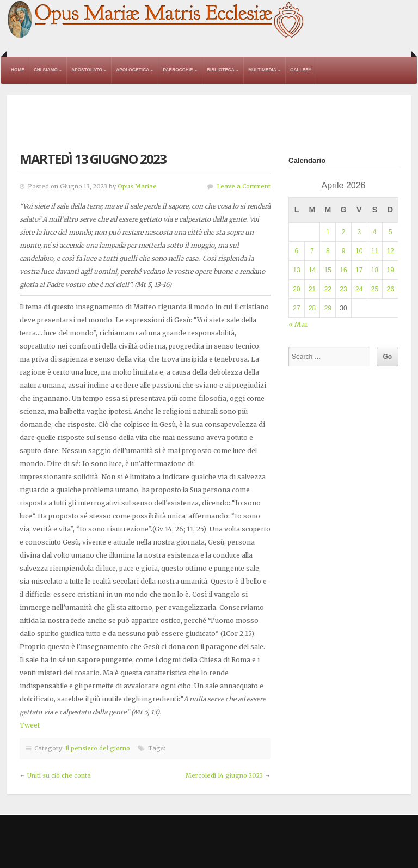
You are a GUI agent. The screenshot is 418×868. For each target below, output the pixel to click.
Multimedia (262, 70)
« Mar (298, 324)
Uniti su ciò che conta (59, 775)
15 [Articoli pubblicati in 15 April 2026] (328, 270)
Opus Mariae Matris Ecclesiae (156, 20)
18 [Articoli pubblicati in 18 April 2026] (375, 270)
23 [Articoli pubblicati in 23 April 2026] (343, 289)
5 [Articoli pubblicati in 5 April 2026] (391, 232)
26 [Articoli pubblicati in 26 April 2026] (390, 289)
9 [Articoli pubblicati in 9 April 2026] (344, 251)
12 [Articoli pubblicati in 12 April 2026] (390, 251)
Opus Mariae (137, 186)
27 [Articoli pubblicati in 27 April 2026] (296, 308)
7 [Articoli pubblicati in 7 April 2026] (312, 251)
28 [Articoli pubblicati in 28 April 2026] (312, 308)
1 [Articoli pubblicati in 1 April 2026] (328, 232)
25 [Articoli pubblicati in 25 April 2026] (375, 289)
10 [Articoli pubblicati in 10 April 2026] (359, 251)
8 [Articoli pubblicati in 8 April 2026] (328, 251)
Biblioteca (221, 70)
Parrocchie (178, 70)
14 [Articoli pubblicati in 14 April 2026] (312, 270)
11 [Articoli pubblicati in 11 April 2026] (375, 251)
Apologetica (133, 70)
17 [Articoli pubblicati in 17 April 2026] (359, 270)
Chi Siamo (46, 70)
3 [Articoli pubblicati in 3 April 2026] (359, 232)
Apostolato (87, 70)
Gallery (301, 70)
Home (18, 70)
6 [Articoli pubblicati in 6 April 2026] (297, 251)
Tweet (30, 725)
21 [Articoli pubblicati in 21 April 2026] (312, 289)
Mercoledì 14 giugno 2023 (224, 775)
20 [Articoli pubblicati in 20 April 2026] (296, 289)
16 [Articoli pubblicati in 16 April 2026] (343, 270)
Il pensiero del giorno (98, 748)
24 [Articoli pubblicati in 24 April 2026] (359, 289)
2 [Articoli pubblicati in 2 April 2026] (344, 232)
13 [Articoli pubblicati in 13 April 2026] (296, 270)
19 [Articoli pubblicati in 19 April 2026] (390, 270)
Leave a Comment (244, 186)
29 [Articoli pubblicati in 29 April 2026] (328, 308)
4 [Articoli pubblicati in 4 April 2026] (375, 232)
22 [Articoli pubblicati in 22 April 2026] (328, 289)
